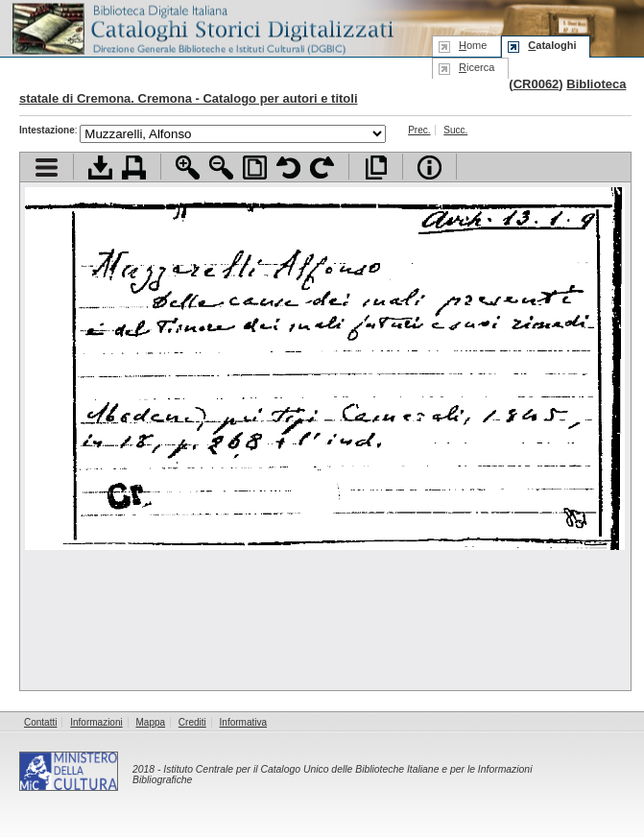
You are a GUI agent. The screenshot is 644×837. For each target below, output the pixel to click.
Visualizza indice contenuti (47, 167)
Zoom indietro (221, 167)
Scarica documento (100, 167)
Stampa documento (134, 167)
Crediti (192, 722)
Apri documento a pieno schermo (376, 167)
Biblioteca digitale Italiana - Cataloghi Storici (202, 27)
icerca (477, 67)
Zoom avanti (188, 167)
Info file (429, 167)
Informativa (243, 722)
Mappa (151, 722)
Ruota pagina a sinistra (288, 167)
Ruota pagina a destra (322, 167)
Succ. (455, 130)
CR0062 (537, 84)
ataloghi (552, 45)
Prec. (419, 130)
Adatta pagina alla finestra (255, 167)
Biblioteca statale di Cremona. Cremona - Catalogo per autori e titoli (322, 91)
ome (473, 45)
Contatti (40, 722)
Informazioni (96, 722)
